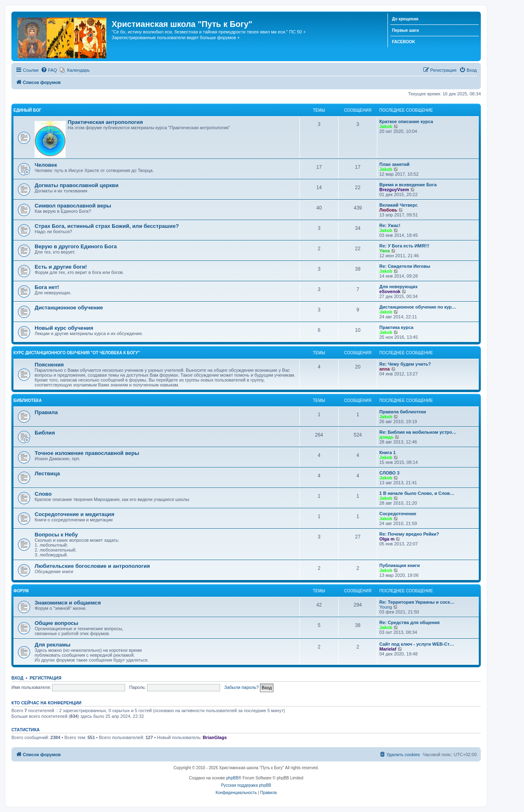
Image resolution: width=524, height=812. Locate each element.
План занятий (394, 164)
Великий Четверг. (399, 205)
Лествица (47, 473)
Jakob (386, 126)
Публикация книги (400, 565)
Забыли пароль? (241, 687)
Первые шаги (405, 30)
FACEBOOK (404, 42)
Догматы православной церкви (77, 185)
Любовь (388, 210)
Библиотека (28, 400)
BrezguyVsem (394, 190)
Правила (46, 412)
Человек (46, 165)
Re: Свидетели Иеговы (405, 266)
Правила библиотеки (403, 412)
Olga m (387, 539)
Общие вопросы (56, 623)
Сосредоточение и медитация (74, 514)
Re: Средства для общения (410, 622)
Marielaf (388, 649)
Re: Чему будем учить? (405, 364)
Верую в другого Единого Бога (76, 246)
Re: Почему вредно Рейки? (409, 534)
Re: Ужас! (390, 225)
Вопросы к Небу (56, 535)
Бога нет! (47, 287)
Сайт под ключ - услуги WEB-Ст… (417, 644)
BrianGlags (215, 737)
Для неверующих (399, 287)
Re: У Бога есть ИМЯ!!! (404, 246)
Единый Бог (28, 110)
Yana (385, 251)
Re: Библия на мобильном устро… (418, 432)
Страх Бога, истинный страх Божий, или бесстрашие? (107, 226)
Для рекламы (53, 645)
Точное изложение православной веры (87, 453)
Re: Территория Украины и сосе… (417, 602)
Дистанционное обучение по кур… (418, 307)
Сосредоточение (398, 514)
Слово (43, 494)
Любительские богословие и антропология (92, 566)
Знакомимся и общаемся (68, 603)
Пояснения (49, 365)
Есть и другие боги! (61, 267)
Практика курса (396, 327)
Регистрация (46, 678)
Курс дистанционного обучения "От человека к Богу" (77, 353)
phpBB (232, 778)
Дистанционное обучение (69, 308)
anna (385, 369)
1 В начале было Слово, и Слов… (417, 493)
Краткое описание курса (406, 121)
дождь (386, 437)
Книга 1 (387, 452)
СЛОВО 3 (389, 473)
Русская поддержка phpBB (246, 785)
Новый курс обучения (64, 328)
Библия (45, 433)
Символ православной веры (73, 206)
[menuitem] (49, 70)
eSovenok (390, 291)
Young (386, 607)
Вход (17, 678)
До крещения (405, 19)
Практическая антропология (105, 122)
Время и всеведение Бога (408, 185)
